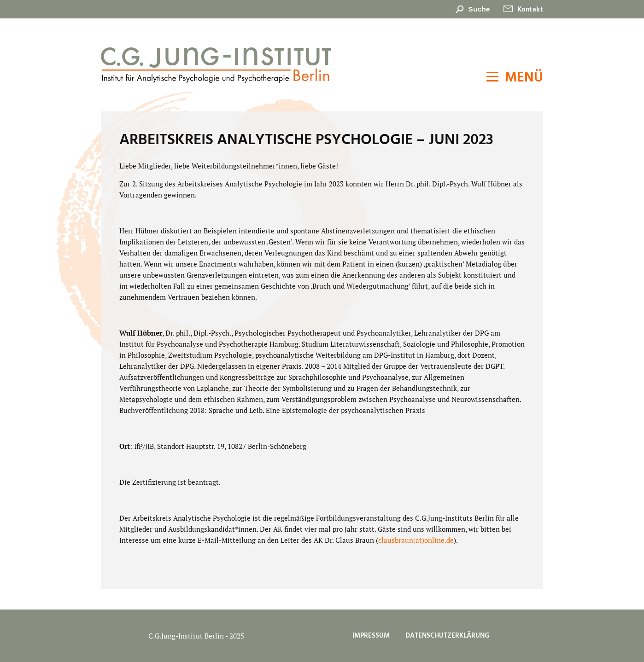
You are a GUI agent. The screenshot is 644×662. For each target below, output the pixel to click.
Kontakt (530, 10)
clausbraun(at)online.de (416, 540)
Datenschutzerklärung (447, 636)
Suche (479, 9)
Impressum (371, 636)
